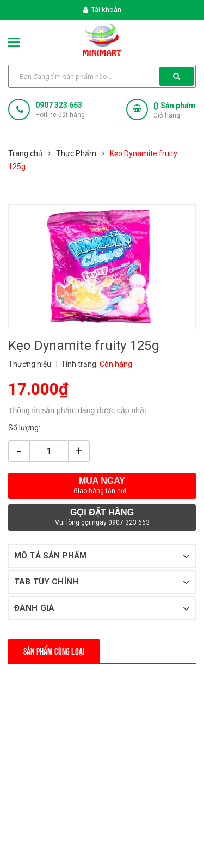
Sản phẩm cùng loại (54, 651)
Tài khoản (102, 10)
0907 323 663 (59, 105)
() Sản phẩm (175, 111)
